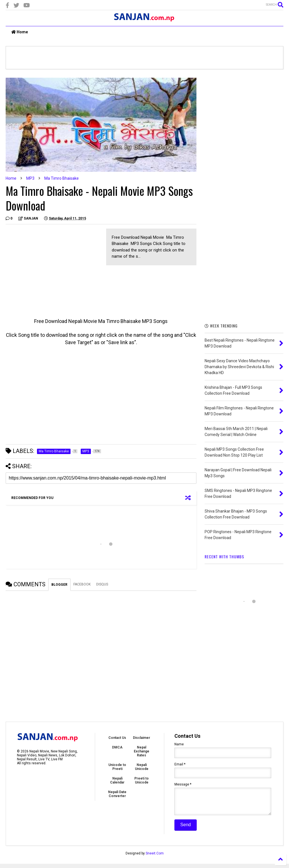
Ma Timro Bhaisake (62, 178)
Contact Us (117, 738)
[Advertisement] (53, 268)
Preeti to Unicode (142, 780)
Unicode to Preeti (117, 767)
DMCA (117, 747)
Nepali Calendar (117, 780)
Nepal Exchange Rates (142, 751)
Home (20, 32)
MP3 (30, 178)
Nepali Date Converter (117, 794)
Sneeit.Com (155, 858)
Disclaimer (142, 738)
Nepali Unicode (142, 767)
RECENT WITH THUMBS (224, 556)
